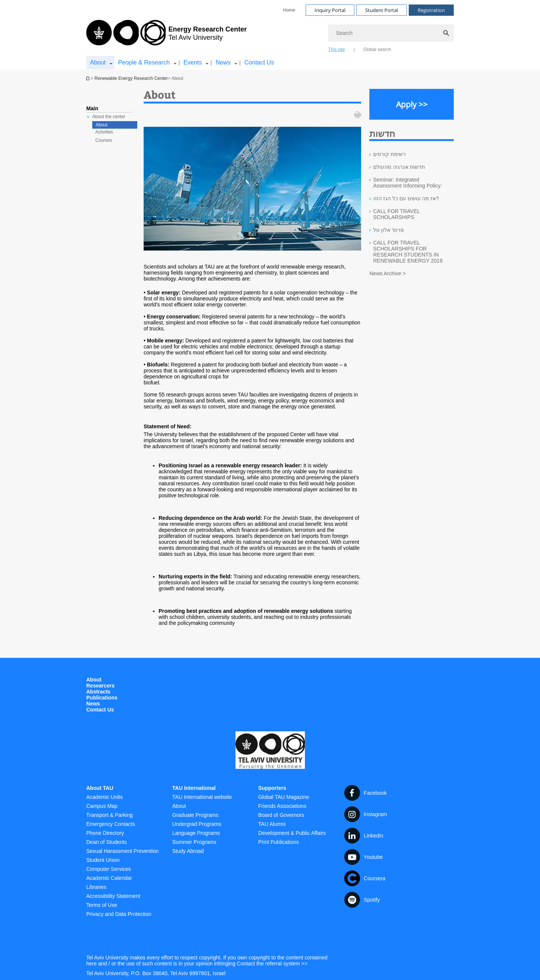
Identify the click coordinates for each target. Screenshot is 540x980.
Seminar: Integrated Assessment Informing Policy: (408, 183)
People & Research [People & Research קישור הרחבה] (144, 62)
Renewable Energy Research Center (131, 78)
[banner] (270, 35)
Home (289, 10)
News (93, 704)
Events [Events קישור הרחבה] (193, 62)
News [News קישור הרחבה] (223, 62)
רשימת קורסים (389, 154)
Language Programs (196, 833)
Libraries (96, 887)
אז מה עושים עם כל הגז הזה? (406, 198)
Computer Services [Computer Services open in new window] (109, 869)
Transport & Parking (109, 815)
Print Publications (279, 842)
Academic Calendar (109, 878)
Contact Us (259, 62)
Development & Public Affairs (292, 833)
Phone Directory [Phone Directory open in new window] (105, 833)
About (101, 125)
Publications (102, 698)
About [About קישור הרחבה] (98, 62)
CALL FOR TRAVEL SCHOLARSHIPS (396, 214)
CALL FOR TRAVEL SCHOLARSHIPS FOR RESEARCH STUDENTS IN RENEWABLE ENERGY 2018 (408, 252)
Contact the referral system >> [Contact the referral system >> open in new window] (272, 963)
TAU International (194, 788)
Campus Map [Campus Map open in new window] (102, 806)
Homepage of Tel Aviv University (88, 78)
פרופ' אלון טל (388, 230)
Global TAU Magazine (284, 797)
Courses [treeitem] (104, 140)
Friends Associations (282, 806)
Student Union (103, 860)
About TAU (100, 788)
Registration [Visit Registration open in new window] (431, 10)
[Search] (391, 33)
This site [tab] (337, 50)
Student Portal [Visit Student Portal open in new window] (382, 10)
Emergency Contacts (111, 824)
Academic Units (104, 797)
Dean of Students (106, 842)
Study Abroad (188, 851)
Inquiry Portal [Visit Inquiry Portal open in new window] (330, 10)
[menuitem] (289, 10)
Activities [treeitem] (104, 132)
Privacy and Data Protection (119, 914)
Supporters (272, 788)
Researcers (100, 686)
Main (92, 108)
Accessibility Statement (113, 896)
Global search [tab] (377, 50)
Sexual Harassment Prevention (122, 851)
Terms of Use (102, 905)
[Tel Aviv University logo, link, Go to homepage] (166, 36)
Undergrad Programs (197, 824)
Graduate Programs (195, 815)
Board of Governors (281, 815)
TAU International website (202, 797)
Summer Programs (194, 842)
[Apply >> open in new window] (412, 104)
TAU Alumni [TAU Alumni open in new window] (272, 824)
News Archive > (388, 273)
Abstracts (98, 692)
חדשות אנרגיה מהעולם (399, 167)
